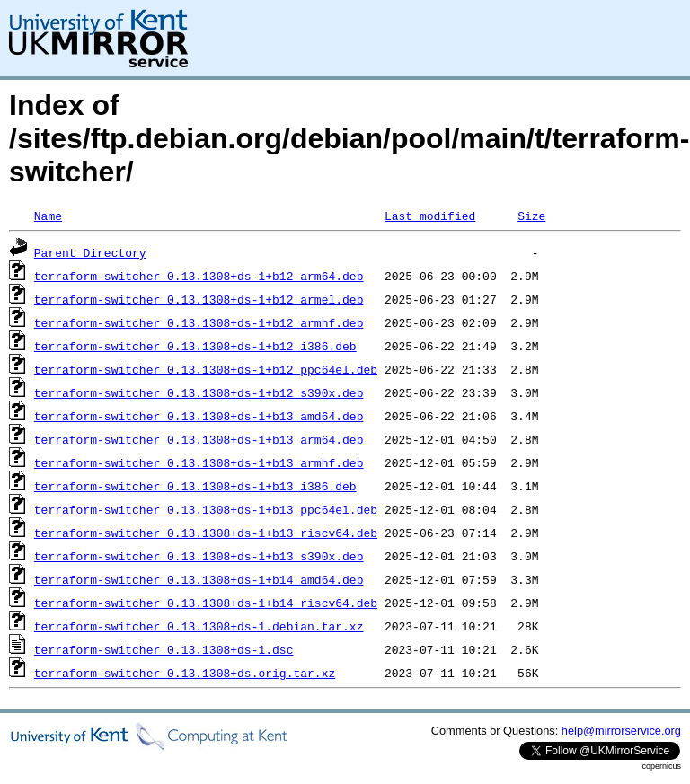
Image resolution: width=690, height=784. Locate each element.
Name (48, 216)
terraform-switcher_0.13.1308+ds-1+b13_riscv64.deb (206, 533)
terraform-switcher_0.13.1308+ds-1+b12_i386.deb (195, 346)
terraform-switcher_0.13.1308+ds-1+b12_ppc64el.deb (206, 369)
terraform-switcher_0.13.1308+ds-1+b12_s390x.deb (199, 392)
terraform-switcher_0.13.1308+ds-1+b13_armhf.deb (199, 462)
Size (531, 216)
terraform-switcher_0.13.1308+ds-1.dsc (164, 649)
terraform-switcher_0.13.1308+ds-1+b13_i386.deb (195, 486)
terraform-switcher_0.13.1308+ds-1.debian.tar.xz (199, 626)
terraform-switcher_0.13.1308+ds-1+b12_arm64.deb (199, 276)
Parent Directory (90, 252)
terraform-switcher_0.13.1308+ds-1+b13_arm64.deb (199, 439)
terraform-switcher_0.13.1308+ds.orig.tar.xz (185, 673)
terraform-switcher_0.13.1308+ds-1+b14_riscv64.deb (206, 603)
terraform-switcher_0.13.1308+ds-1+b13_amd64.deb (199, 416)
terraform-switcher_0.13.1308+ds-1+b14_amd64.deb (199, 579)
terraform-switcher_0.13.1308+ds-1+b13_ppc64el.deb (206, 509)
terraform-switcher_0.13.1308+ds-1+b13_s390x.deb (199, 556)
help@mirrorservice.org (621, 731)
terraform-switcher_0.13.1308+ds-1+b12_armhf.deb (199, 322)
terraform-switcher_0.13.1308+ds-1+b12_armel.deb (199, 299)
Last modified (430, 216)
